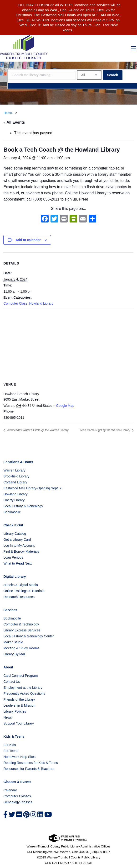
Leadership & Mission (19, 705)
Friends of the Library (19, 699)
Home (8, 113)
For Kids (10, 745)
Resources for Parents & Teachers (29, 769)
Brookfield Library (16, 476)
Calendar (10, 790)
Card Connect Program (20, 676)
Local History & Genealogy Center (29, 636)
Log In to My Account (19, 545)
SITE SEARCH (82, 863)
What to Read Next (17, 563)
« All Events (14, 122)
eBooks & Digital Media (21, 585)
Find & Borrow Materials (21, 551)
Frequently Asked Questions (24, 693)
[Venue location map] (68, 343)
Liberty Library (14, 500)
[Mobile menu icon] (134, 48)
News (8, 717)
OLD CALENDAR (57, 863)
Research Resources (19, 597)
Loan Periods (13, 557)
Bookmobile (12, 512)
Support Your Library (19, 723)
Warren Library (14, 470)
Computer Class (15, 303)
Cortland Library (15, 482)
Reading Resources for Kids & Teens (31, 763)
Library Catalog (15, 534)
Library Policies (15, 711)
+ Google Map (64, 406)
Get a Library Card (17, 540)
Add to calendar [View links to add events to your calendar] (28, 240)
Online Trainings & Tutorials (24, 591)
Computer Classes (17, 796)
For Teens (11, 751)
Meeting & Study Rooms (21, 648)
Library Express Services (22, 630)
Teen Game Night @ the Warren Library (105, 430)
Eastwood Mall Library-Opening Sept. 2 (32, 488)
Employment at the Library (23, 688)
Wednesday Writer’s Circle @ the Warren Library (37, 430)
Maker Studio (13, 642)
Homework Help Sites (19, 757)
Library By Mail (14, 654)
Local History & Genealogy (23, 506)
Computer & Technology (21, 624)
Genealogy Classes (18, 802)
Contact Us (12, 682)
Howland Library (41, 303)
